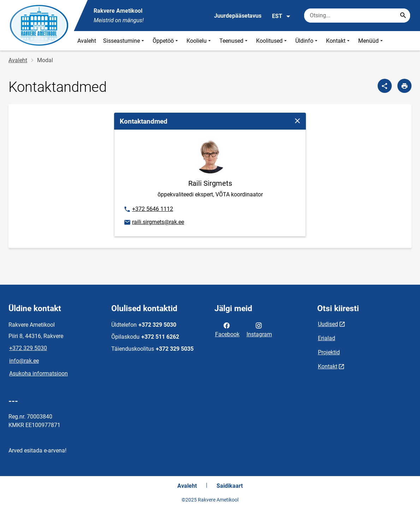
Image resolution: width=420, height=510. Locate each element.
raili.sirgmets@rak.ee (154, 223)
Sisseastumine (124, 41)
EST (281, 16)
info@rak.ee (24, 361)
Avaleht (87, 41)
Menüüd (371, 41)
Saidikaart (230, 486)
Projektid (329, 352)
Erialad (327, 338)
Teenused (234, 41)
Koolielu (199, 41)
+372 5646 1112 (148, 209)
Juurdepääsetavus (238, 16)
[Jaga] (385, 86)
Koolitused (272, 41)
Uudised (328, 324)
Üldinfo (307, 41)
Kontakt (339, 41)
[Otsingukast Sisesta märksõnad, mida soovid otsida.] (357, 16)
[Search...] (403, 16)
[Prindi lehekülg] (404, 86)
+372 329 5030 (28, 348)
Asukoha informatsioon (39, 373)
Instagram (259, 329)
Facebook (227, 329)
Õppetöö (166, 41)
